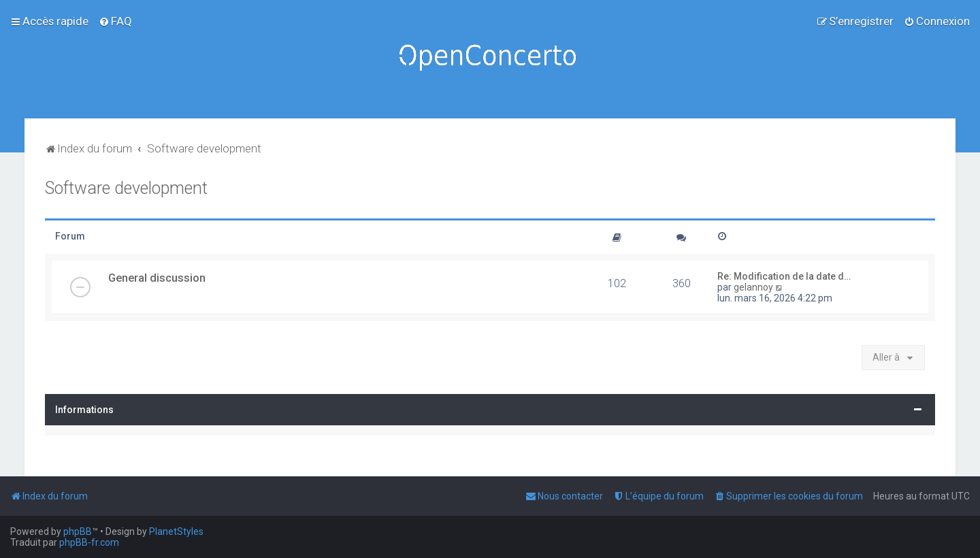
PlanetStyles (176, 531)
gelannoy (753, 287)
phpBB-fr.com (89, 542)
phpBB (78, 531)
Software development (126, 188)
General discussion (157, 278)
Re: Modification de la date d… (784, 276)
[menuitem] (115, 21)
